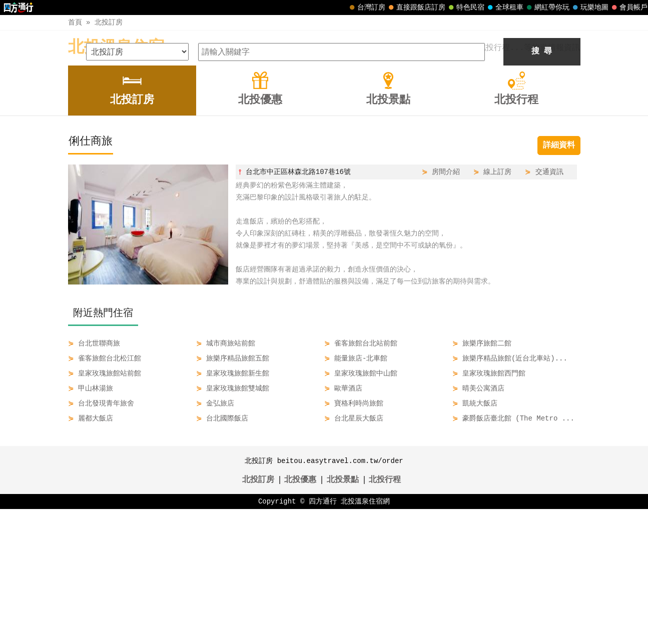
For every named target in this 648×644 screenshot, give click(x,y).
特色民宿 (465, 7)
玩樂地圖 (589, 7)
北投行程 (385, 615)
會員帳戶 (628, 7)
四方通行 (323, 636)
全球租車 (504, 7)
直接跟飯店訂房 (416, 7)
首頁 (75, 22)
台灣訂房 (366, 7)
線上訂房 (497, 307)
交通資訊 (549, 307)
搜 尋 (542, 186)
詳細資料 (559, 280)
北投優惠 (300, 615)
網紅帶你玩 (547, 7)
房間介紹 (446, 307)
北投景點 (343, 615)
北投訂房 (109, 22)
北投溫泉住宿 (116, 48)
